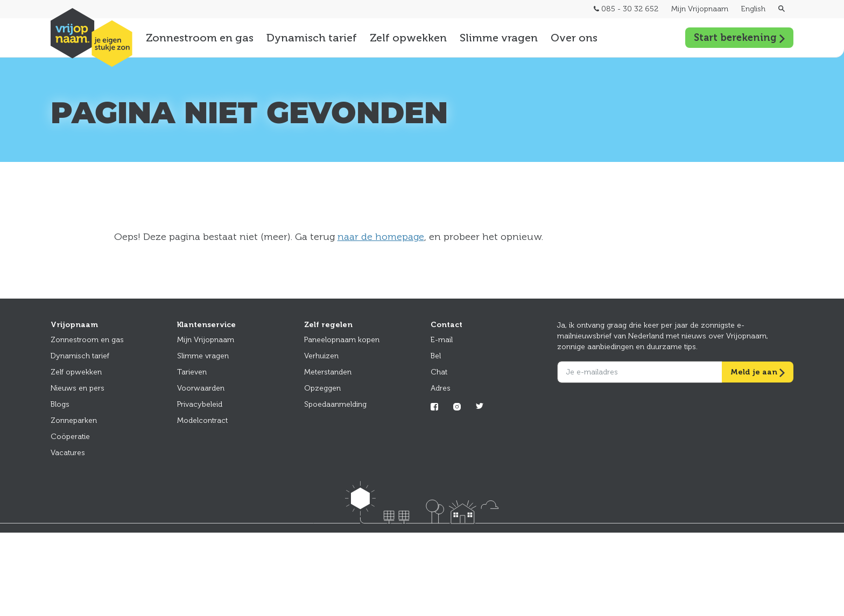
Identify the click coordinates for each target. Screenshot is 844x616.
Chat (439, 372)
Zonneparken (74, 420)
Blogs (60, 404)
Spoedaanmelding (335, 404)
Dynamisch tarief (312, 38)
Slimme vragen (499, 38)
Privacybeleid (200, 404)
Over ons (574, 38)
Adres (441, 388)
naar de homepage (381, 237)
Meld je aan (758, 372)
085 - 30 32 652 (626, 9)
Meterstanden (328, 372)
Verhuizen (321, 356)
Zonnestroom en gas (200, 38)
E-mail (442, 340)
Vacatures (68, 453)
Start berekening (739, 38)
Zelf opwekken (408, 38)
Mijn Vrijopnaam (700, 9)
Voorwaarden (201, 388)
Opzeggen (322, 388)
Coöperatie (70, 437)
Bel (436, 356)
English (753, 9)
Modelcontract (202, 420)
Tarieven (192, 372)
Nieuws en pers (78, 388)
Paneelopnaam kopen (342, 340)
